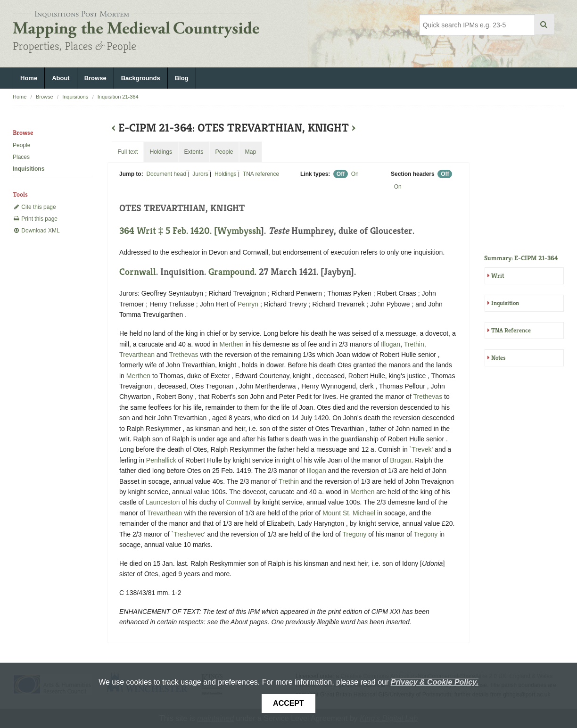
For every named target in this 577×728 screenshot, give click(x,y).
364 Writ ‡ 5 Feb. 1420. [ (168, 231)
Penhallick (161, 460)
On (355, 174)
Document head (166, 174)
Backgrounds (141, 78)
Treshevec (189, 534)
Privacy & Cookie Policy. (435, 682)
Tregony (355, 534)
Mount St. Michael (349, 513)
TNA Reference (511, 330)
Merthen (231, 344)
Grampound (231, 272)
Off (341, 174)
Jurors (200, 174)
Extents (194, 152)
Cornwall (138, 272)
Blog (182, 78)
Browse (95, 78)
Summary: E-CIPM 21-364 (521, 258)
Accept (288, 703)
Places (21, 157)
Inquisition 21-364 (118, 97)
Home (29, 78)
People (21, 145)
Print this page (35, 219)
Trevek (421, 449)
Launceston (163, 502)
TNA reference (261, 174)
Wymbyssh (239, 231)
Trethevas (184, 355)
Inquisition (505, 303)
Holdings (226, 174)
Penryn (248, 304)
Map (250, 152)
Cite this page (34, 207)
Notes (498, 358)
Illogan (391, 344)
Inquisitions (75, 97)
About (61, 78)
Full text (128, 152)
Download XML (36, 231)
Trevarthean (137, 355)
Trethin (414, 344)
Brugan (400, 460)
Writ (498, 276)
